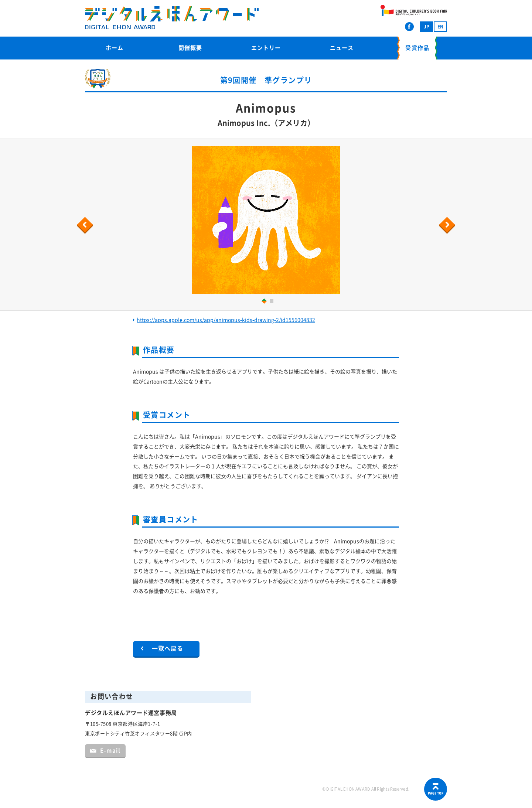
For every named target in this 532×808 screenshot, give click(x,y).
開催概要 (190, 48)
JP (427, 27)
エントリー (266, 48)
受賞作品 (417, 48)
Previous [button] (86, 225)
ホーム (115, 48)
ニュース (342, 48)
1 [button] (263, 301)
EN (440, 27)
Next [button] (448, 225)
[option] (266, 220)
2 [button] (272, 302)
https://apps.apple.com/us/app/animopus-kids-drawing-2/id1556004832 (226, 320)
